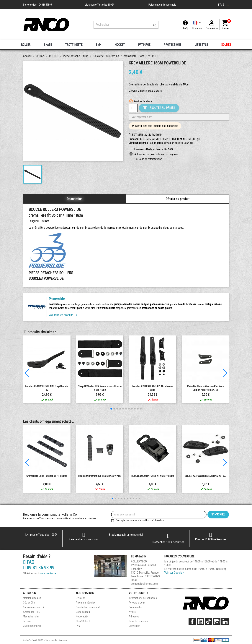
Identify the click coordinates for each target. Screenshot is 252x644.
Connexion (134, 626)
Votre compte (139, 593)
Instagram (217, 622)
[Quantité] (133, 108)
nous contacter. (49, 573)
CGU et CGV (29, 603)
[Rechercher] (126, 25)
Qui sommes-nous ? (34, 607)
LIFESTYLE (201, 45)
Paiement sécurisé (86, 603)
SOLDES (226, 45)
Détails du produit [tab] (178, 199)
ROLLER (26, 45)
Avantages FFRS (32, 612)
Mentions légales (32, 598)
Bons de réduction (138, 621)
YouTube (200, 622)
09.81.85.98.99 (39, 568)
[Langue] (197, 25)
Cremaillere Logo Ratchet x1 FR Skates (47, 476)
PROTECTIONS (172, 45)
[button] (193, 143)
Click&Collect (83, 621)
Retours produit (137, 603)
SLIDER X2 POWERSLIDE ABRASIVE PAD (205, 476)
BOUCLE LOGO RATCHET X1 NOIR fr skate (153, 476)
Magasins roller (31, 617)
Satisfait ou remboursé (88, 607)
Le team (27, 621)
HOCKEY (120, 45)
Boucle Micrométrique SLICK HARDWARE (100, 476)
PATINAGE (144, 45)
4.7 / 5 (223, 5)
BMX (99, 45)
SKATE (48, 45)
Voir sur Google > (174, 573)
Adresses (134, 617)
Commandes (136, 607)
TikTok (209, 622)
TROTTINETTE (74, 45)
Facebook (192, 622)
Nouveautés (82, 617)
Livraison (81, 598)
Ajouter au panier (159, 108)
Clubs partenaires (32, 626)
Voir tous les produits (64, 315)
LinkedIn (225, 622)
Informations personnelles (143, 598)
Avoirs (132, 612)
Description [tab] (75, 199)
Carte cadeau (83, 612)
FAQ (185, 28)
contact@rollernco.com (144, 584)
